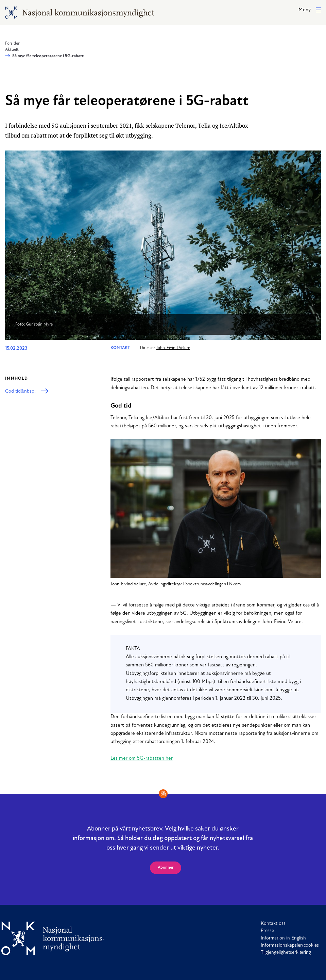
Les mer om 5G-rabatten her (142, 758)
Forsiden (13, 44)
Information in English (283, 938)
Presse (267, 931)
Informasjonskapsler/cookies (290, 945)
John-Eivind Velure (173, 348)
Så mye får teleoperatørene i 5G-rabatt (48, 56)
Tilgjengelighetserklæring (286, 953)
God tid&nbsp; (20, 391)
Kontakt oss (273, 924)
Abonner (166, 868)
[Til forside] (53, 938)
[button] (310, 10)
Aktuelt (12, 50)
